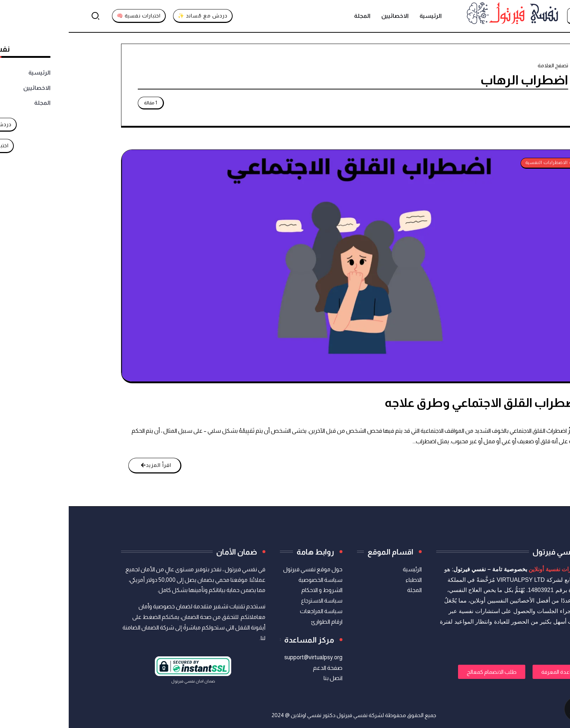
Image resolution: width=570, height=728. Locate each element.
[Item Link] (284, 266)
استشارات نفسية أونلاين (489, 569)
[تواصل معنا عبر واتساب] (529, 709)
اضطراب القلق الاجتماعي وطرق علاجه (413, 403)
